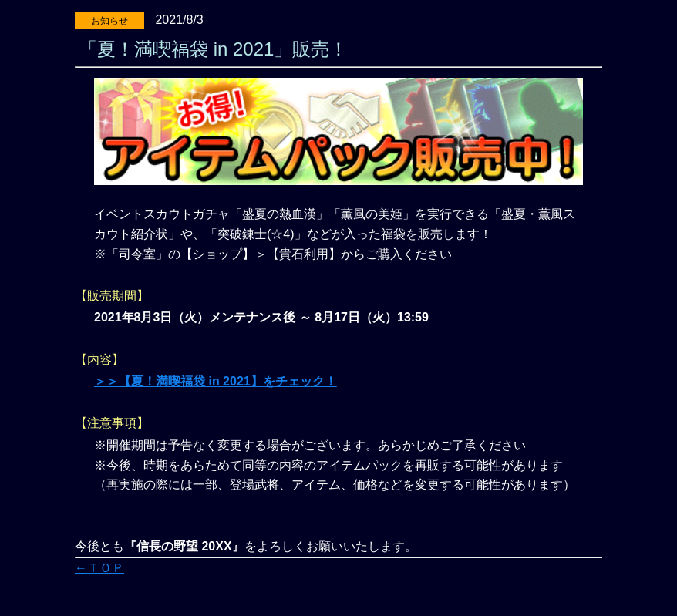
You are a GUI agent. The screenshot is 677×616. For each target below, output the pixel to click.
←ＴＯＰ (99, 568)
